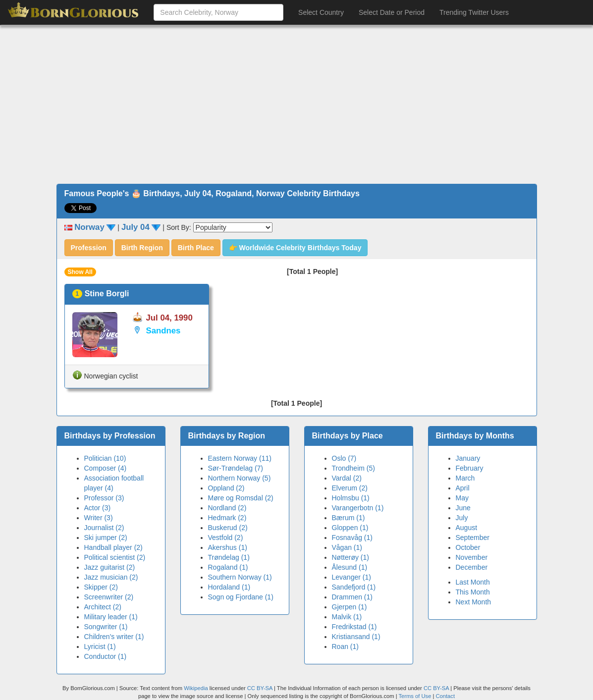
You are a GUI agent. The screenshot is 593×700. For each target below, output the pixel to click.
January (468, 458)
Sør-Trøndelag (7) (236, 468)
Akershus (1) (228, 547)
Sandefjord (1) (354, 587)
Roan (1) (345, 646)
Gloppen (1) (350, 528)
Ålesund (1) (350, 567)
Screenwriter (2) (109, 597)
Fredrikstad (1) (354, 627)
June (463, 508)
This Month (473, 592)
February (470, 468)
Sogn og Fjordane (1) (241, 597)
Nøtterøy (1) (350, 557)
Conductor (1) (106, 656)
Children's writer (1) (114, 637)
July (462, 518)
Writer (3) (99, 518)
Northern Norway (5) (240, 478)
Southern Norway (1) (240, 577)
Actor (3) (98, 508)
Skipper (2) (101, 587)
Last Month (473, 582)
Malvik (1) (347, 617)
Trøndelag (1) (229, 557)
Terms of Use (415, 696)
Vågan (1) (347, 547)
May (462, 498)
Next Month (474, 602)
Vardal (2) (347, 478)
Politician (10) (105, 458)
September (473, 538)
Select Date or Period (392, 12)
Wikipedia (196, 688)
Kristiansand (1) (356, 637)
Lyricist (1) (100, 646)
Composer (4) (106, 468)
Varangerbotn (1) (358, 508)
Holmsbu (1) (351, 498)
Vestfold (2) (226, 538)
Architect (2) (103, 607)
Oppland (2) (226, 488)
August (467, 528)
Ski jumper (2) (106, 538)
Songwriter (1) (106, 627)
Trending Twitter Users (474, 12)
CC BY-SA (260, 688)
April (463, 488)
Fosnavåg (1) (352, 538)
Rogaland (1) (228, 567)
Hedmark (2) (227, 518)
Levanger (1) (351, 577)
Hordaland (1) (229, 587)
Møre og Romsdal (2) (241, 498)
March (465, 478)
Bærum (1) (349, 518)
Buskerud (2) (228, 528)
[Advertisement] (296, 105)
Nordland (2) (227, 508)
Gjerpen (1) (350, 607)
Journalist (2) (104, 528)
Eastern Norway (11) (240, 458)
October (468, 547)
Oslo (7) (344, 458)
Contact (445, 696)
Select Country (321, 12)
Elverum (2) (350, 488)
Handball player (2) (113, 547)
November (472, 557)
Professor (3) (104, 498)
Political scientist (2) (115, 557)
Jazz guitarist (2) (110, 567)
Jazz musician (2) (111, 577)
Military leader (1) (111, 617)
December (472, 567)
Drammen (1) (352, 597)
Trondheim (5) (353, 468)
